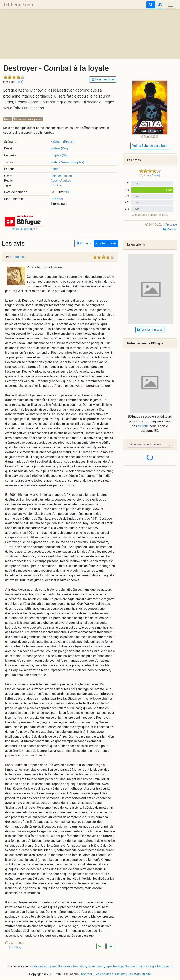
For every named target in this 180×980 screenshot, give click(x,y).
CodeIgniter (38, 966)
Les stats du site (139, 974)
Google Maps (156, 966)
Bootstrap (65, 966)
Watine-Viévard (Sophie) (67, 162)
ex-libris (143, 426)
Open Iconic (96, 966)
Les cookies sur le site (110, 974)
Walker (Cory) (60, 148)
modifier (15, 947)
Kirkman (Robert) (63, 142)
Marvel (8, 119)
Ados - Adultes (61, 181)
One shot (57, 199)
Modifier (170, 229)
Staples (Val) (60, 155)
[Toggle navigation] (171, 5)
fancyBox (80, 966)
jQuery (52, 966)
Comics (56, 185)
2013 (68, 192)
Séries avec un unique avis (28, 119)
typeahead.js (114, 966)
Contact (86, 974)
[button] (24, 221)
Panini (55, 169)
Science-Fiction (61, 176)
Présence (171, 225)
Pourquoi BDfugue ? (25, 229)
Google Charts (135, 966)
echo (170, 966)
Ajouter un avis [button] (106, 243)
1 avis (19, 82)
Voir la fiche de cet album (150, 146)
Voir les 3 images (150, 330)
